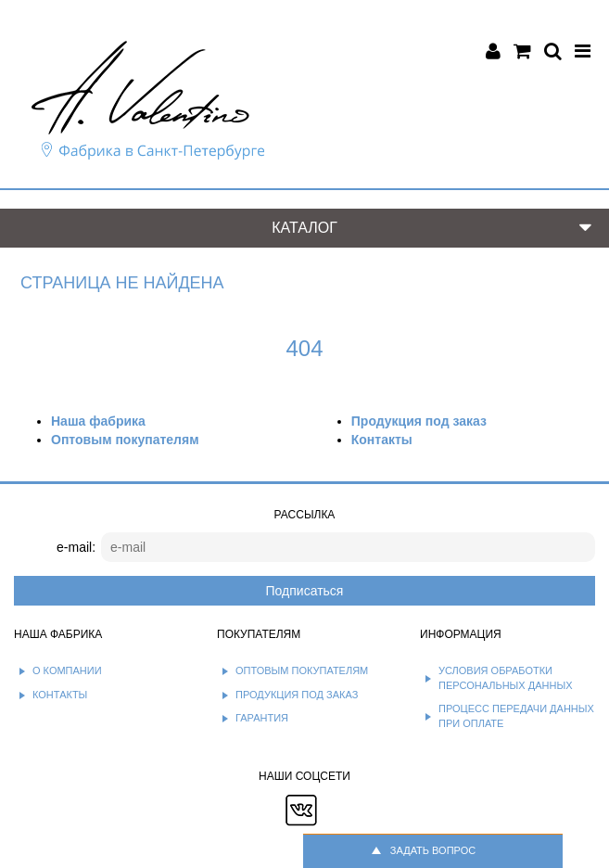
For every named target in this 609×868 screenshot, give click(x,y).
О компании (67, 670)
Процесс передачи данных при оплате (516, 716)
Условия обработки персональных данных (506, 678)
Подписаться (305, 591)
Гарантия (262, 718)
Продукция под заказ (419, 421)
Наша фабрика (98, 421)
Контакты (382, 440)
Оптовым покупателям (125, 440)
